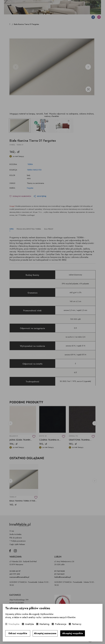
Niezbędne (14, 624)
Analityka (29, 624)
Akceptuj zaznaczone (45, 633)
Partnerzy (77, 624)
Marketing (44, 624)
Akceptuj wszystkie (73, 633)
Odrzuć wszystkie (18, 633)
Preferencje (61, 624)
